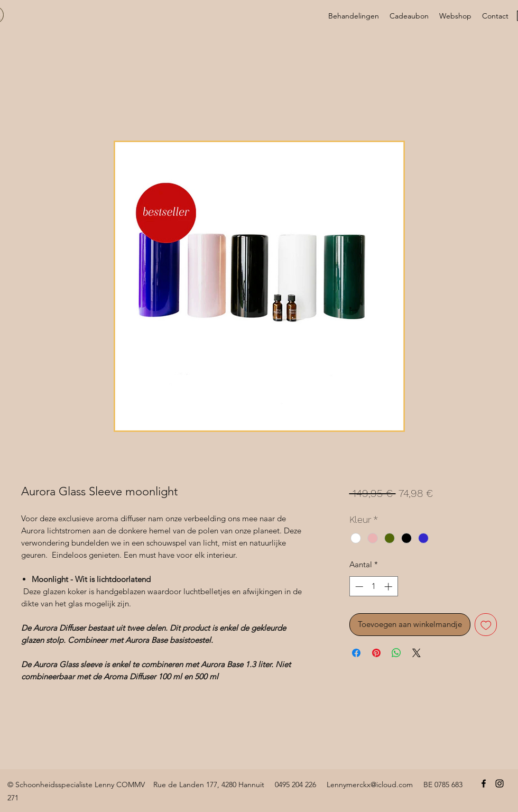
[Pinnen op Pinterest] (376, 653)
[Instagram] (499, 783)
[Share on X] (417, 653)
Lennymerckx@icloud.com (370, 785)
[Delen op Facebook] (356, 653)
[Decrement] (358, 587)
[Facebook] (484, 783)
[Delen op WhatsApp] (396, 653)
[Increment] (389, 587)
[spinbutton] (373, 587)
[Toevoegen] (486, 625)
